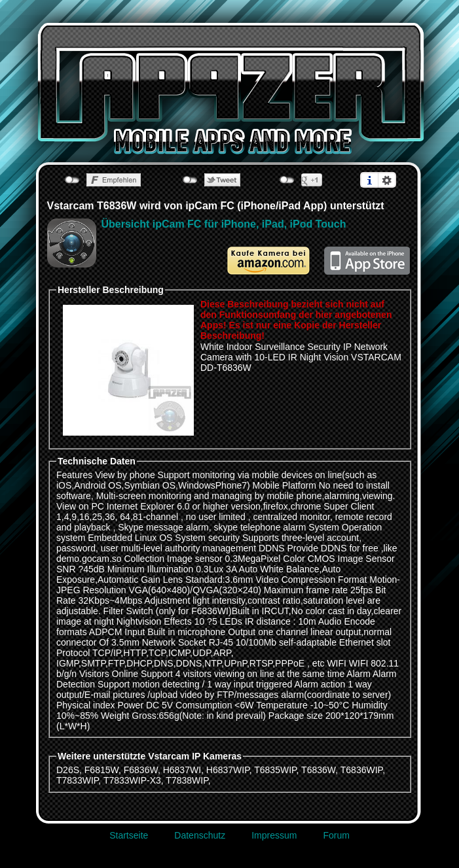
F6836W (141, 770)
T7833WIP (77, 780)
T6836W (318, 770)
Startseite (129, 835)
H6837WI (182, 770)
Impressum (274, 835)
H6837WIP (228, 770)
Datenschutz (200, 835)
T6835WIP (275, 770)
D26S (68, 770)
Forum (336, 835)
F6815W (101, 770)
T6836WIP (361, 770)
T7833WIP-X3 (132, 780)
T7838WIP (187, 780)
